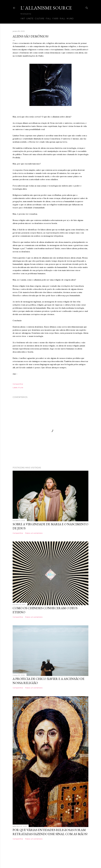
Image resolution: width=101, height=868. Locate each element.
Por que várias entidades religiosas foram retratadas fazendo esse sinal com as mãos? (50, 832)
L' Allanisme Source (46, 8)
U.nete (30, 19)
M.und (70, 19)
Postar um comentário (34, 533)
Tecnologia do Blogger (51, 855)
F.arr (55, 19)
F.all (48, 19)
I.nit (23, 19)
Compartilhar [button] (18, 384)
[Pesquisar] (87, 7)
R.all (62, 19)
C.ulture (40, 19)
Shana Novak (59, 860)
